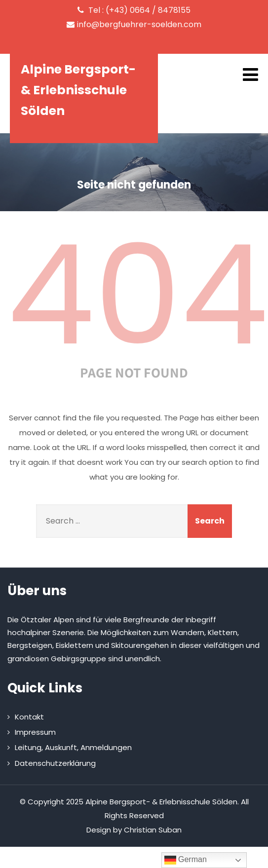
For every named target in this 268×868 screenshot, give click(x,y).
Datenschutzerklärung (55, 763)
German (186, 860)
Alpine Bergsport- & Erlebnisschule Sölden (78, 90)
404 (138, 295)
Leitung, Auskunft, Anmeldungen (73, 747)
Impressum (35, 732)
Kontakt (29, 717)
